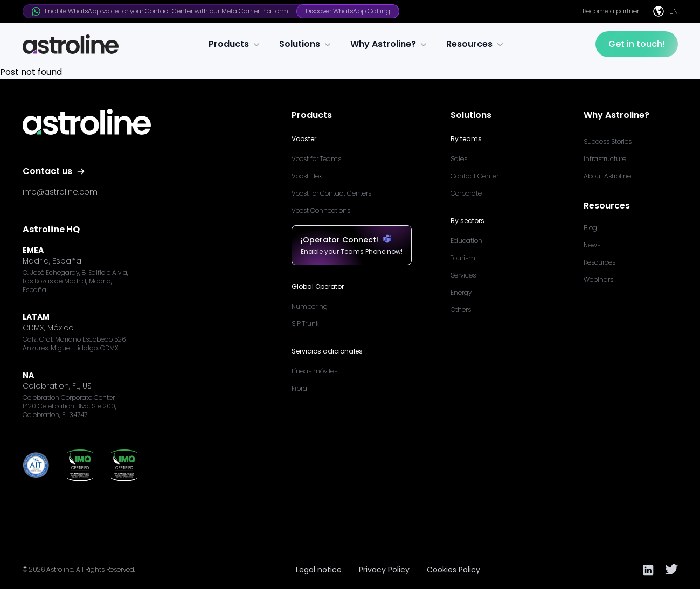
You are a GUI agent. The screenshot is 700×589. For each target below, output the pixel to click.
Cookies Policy (453, 570)
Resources (476, 44)
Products (235, 44)
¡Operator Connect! (352, 240)
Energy (461, 292)
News (592, 245)
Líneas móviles (314, 371)
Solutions (306, 44)
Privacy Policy (384, 570)
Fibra (299, 388)
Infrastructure (605, 159)
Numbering (310, 306)
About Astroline (607, 176)
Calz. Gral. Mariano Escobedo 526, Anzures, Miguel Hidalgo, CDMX (75, 344)
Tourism (463, 258)
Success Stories (608, 141)
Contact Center (474, 176)
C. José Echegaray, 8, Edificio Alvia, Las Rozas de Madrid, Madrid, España (75, 281)
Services (463, 275)
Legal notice (319, 570)
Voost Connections (321, 210)
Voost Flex (307, 176)
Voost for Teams (316, 159)
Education (466, 241)
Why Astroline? (390, 44)
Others (461, 310)
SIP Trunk (305, 324)
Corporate (466, 193)
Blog (590, 228)
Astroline (60, 569)
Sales (459, 159)
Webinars (598, 279)
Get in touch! (637, 44)
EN (665, 11)
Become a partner (611, 11)
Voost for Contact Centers (331, 193)
